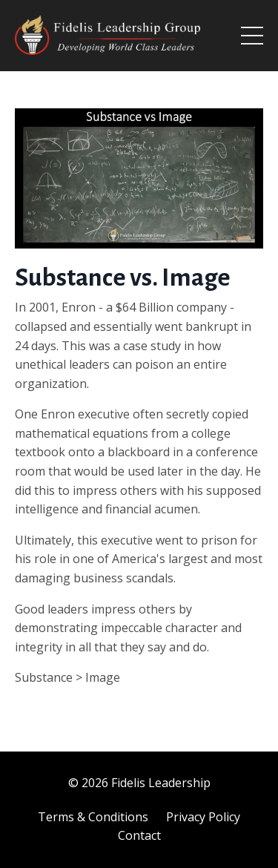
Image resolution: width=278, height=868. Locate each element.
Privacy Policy (203, 817)
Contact (139, 835)
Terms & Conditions (93, 817)
